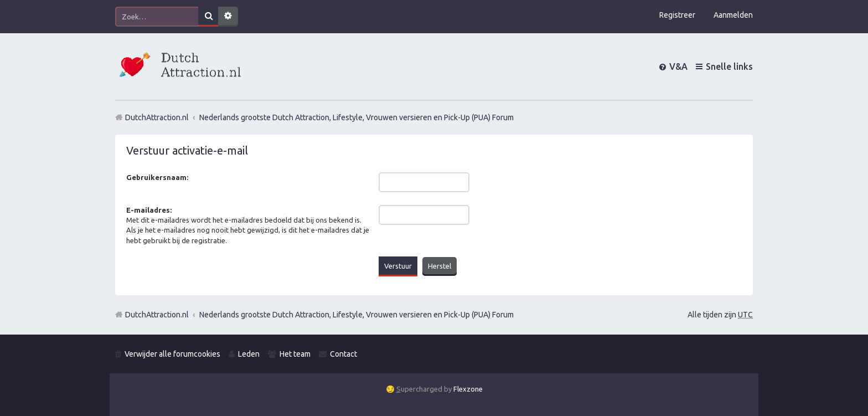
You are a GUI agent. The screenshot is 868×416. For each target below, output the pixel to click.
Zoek (208, 17)
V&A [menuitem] (678, 66)
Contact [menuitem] (343, 354)
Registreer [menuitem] (677, 15)
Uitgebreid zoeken (228, 17)
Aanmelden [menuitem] (733, 15)
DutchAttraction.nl (157, 315)
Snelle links (729, 66)
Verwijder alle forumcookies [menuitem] (172, 354)
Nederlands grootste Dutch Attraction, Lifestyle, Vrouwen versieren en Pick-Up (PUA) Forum (356, 315)
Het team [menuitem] (295, 354)
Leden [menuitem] (249, 354)
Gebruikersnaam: (157, 177)
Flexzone (468, 389)
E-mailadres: (149, 210)
